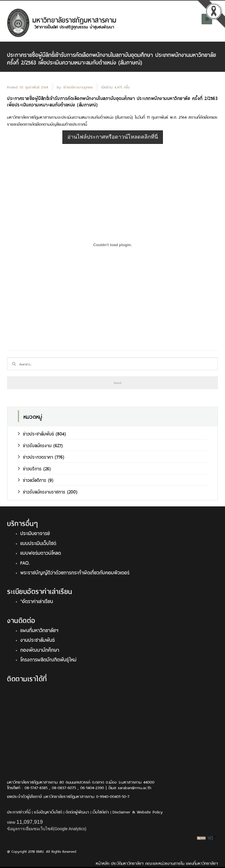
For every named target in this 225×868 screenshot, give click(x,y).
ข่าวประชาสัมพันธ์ (36, 433)
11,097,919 (30, 822)
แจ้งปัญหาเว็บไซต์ (48, 812)
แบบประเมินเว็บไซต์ (38, 543)
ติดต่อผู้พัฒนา (77, 812)
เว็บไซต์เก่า (101, 812)
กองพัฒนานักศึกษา (40, 649)
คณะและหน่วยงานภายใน (165, 863)
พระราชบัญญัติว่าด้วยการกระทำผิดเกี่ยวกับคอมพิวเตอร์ (75, 572)
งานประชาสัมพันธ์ (37, 639)
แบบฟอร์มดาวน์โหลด (41, 552)
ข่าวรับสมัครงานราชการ (42, 491)
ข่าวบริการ (30, 468)
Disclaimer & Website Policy (138, 812)
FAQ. (25, 562)
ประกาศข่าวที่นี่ (19, 812)
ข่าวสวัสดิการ (32, 480)
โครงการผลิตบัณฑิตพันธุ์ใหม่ (48, 659)
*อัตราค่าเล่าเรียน (37, 601)
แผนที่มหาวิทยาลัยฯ (39, 630)
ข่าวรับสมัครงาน (35, 445)
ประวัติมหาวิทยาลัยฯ (127, 863)
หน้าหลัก (103, 863)
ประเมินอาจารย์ (35, 533)
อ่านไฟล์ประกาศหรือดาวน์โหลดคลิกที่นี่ (113, 137)
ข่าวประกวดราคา (35, 456)
